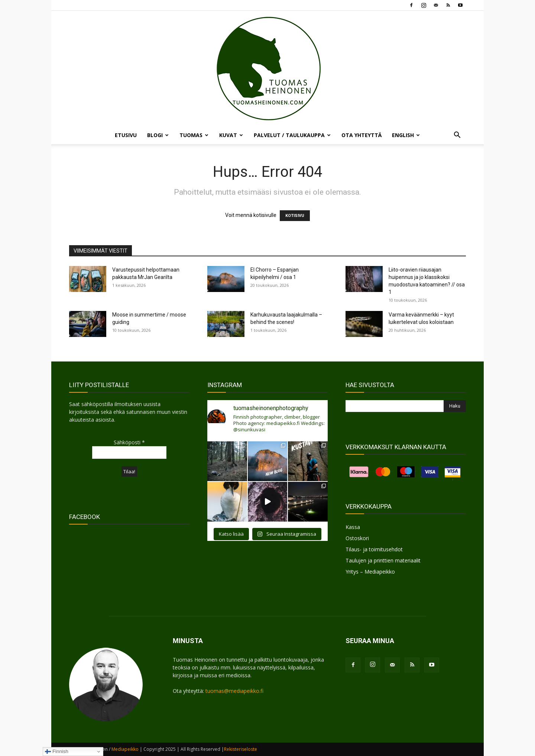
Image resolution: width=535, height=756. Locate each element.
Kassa (353, 527)
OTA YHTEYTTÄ (361, 135)
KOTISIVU (295, 216)
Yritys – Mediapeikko (370, 572)
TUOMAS (194, 135)
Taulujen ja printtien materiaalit (383, 560)
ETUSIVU (126, 135)
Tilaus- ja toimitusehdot (374, 549)
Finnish (57, 752)
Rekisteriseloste (241, 749)
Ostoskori (357, 538)
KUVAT (231, 135)
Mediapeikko (125, 749)
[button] (457, 136)
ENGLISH (406, 135)
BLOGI (158, 135)
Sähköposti (129, 442)
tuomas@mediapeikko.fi (234, 691)
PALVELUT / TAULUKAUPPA (292, 135)
